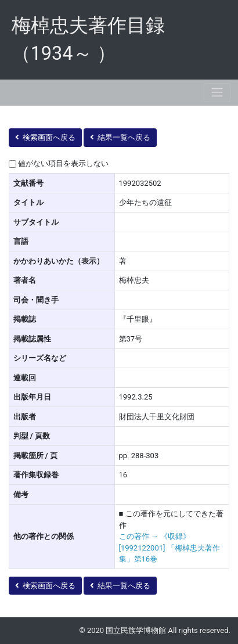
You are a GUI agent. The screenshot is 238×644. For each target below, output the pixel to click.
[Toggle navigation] (217, 93)
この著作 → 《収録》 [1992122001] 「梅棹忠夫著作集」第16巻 (170, 548)
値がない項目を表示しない (63, 163)
